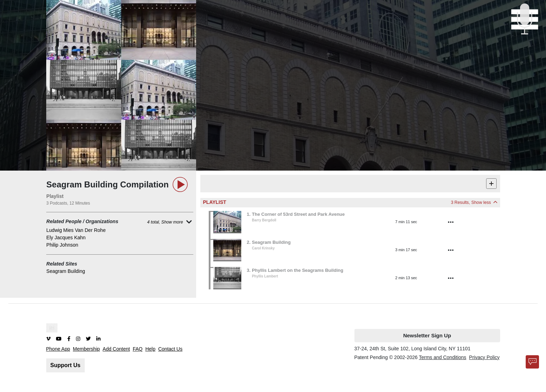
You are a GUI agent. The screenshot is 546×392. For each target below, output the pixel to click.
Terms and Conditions (443, 357)
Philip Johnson (62, 245)
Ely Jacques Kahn (66, 238)
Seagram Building (66, 271)
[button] (351, 222)
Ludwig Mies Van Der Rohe (76, 230)
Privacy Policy (484, 357)
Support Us (65, 365)
